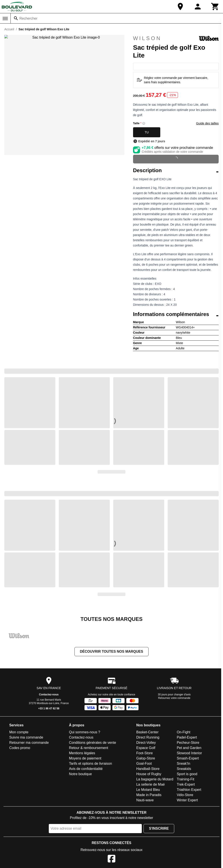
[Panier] (215, 7)
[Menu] (5, 19)
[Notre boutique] (180, 7)
